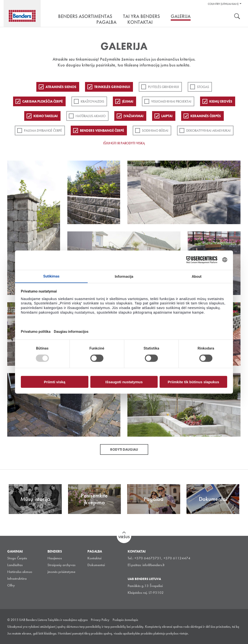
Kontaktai (94, 558)
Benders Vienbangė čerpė (102, 130)
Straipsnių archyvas (61, 565)
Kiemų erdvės (221, 101)
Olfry (11, 585)
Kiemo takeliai (46, 116)
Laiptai (167, 116)
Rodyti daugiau (124, 449)
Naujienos (55, 558)
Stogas (203, 87)
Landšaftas (15, 565)
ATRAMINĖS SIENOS (61, 87)
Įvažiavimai (133, 116)
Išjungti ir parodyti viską (124, 143)
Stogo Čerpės (17, 558)
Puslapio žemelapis (125, 620)
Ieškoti (237, 17)
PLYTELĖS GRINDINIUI (163, 87)
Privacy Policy (100, 620)
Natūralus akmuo (91, 116)
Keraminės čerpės (206, 116)
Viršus (124, 537)
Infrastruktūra (17, 579)
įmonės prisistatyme (61, 572)
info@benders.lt (153, 565)
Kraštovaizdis (92, 101)
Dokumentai (96, 565)
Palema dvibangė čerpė (43, 130)
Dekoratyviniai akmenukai (208, 130)
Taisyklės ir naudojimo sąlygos (68, 620)
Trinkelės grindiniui (112, 87)
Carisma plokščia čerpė (43, 101)
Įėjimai (128, 101)
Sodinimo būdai (155, 130)
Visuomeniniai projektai (171, 101)
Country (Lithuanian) (223, 4)
